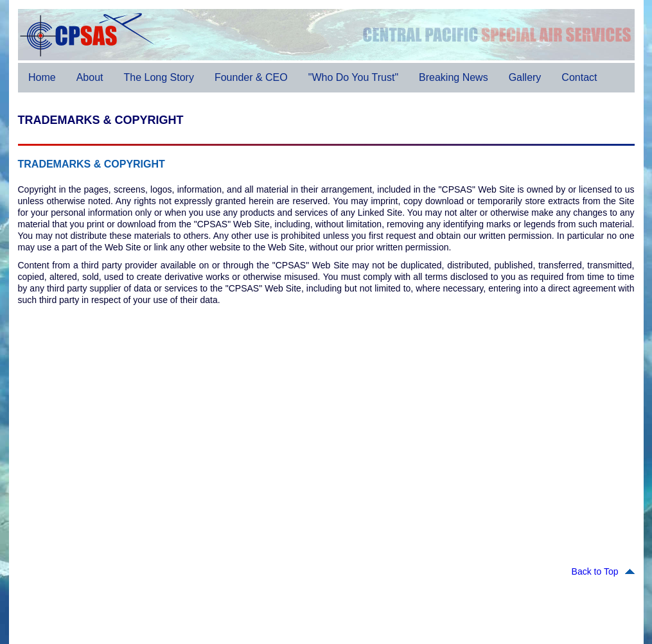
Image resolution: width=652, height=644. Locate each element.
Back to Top (603, 571)
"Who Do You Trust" (353, 77)
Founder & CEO (251, 77)
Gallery (524, 77)
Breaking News (454, 77)
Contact (579, 77)
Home (42, 77)
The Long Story (158, 77)
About (89, 77)
